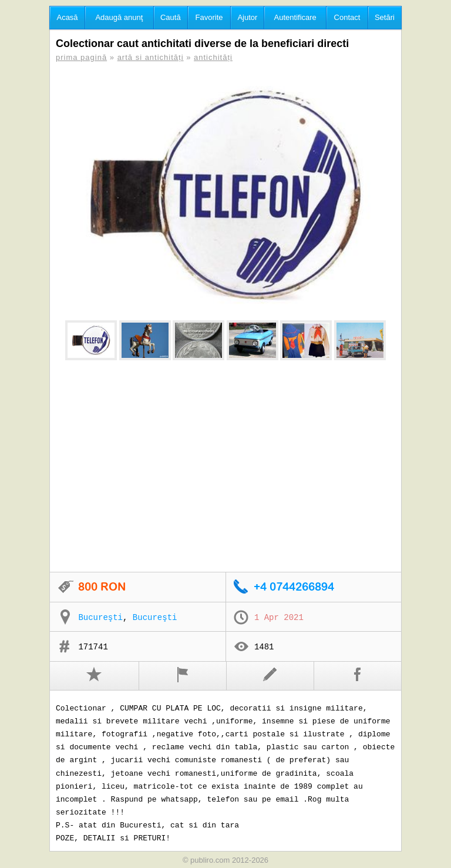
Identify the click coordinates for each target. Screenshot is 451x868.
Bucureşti (100, 618)
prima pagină (81, 57)
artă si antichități (151, 57)
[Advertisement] (225, 467)
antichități (213, 57)
